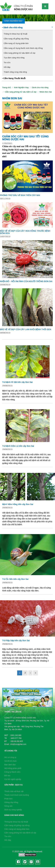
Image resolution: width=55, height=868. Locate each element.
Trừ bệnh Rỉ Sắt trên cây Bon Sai (17, 382)
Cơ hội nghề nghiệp (13, 779)
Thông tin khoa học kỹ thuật (15, 34)
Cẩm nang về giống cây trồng (16, 39)
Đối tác (7, 776)
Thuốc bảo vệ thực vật (14, 791)
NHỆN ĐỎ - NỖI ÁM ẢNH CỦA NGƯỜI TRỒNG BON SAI (26, 281)
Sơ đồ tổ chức (11, 761)
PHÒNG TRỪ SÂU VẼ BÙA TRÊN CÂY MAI (20, 195)
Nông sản (8, 806)
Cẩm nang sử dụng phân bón (16, 43)
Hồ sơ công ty (10, 757)
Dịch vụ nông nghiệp (13, 810)
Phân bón (9, 799)
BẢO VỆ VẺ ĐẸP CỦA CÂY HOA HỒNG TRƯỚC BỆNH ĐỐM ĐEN (25, 232)
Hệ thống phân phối (13, 768)
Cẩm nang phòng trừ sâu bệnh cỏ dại (20, 53)
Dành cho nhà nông (27, 27)
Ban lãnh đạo (10, 765)
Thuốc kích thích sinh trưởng (17, 795)
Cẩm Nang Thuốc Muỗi (14, 78)
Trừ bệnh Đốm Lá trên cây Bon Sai (18, 446)
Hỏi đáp (7, 67)
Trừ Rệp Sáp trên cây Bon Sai (16, 640)
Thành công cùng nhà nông (15, 72)
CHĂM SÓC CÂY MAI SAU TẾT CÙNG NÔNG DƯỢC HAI (25, 138)
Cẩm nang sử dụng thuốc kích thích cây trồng (23, 48)
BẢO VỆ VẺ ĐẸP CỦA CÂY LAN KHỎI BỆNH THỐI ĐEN (26, 329)
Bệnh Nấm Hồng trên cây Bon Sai (18, 504)
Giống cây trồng (11, 802)
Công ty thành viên (12, 772)
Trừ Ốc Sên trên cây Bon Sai (15, 579)
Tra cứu (7, 62)
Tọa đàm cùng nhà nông (14, 58)
